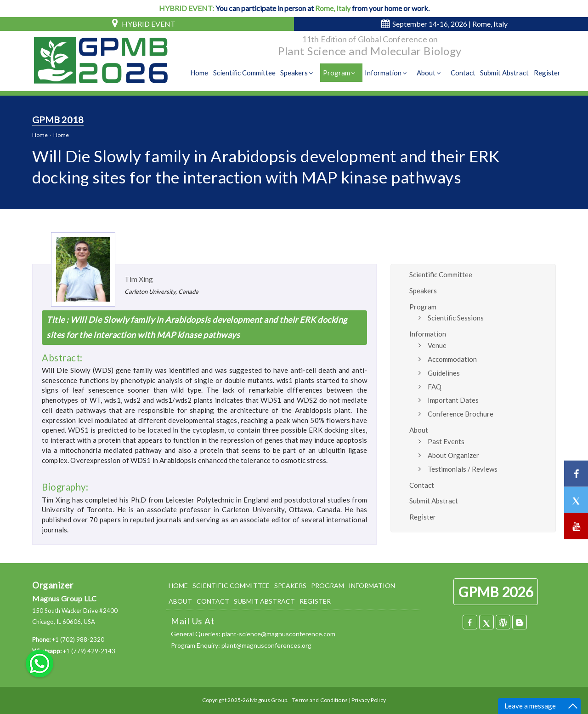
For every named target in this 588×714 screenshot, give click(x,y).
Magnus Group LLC (64, 598)
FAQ (435, 387)
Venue (437, 345)
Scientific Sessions (456, 318)
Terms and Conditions (320, 700)
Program (342, 73)
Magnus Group (268, 700)
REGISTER (315, 601)
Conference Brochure (461, 414)
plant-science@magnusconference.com (279, 634)
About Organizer (453, 455)
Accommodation (452, 359)
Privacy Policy (369, 700)
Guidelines (444, 373)
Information (388, 73)
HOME (178, 585)
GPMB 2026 (496, 592)
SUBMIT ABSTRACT (264, 601)
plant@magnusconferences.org (266, 645)
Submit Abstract (505, 73)
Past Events (446, 441)
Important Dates (453, 400)
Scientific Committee (246, 73)
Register (547, 73)
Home (201, 73)
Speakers (300, 73)
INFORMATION (372, 585)
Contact (464, 73)
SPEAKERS (290, 585)
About (431, 73)
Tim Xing (139, 279)
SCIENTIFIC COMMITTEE (231, 585)
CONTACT (213, 601)
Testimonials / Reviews (463, 469)
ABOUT (180, 601)
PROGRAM (328, 585)
